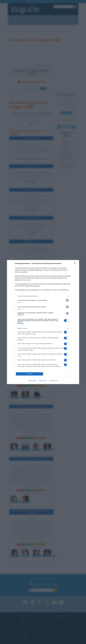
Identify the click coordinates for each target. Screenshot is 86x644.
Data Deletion (32, 381)
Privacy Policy (54, 381)
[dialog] (43, 322)
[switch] (66, 300)
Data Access (43, 381)
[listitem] (43, 296)
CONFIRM (29, 374)
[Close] (76, 264)
